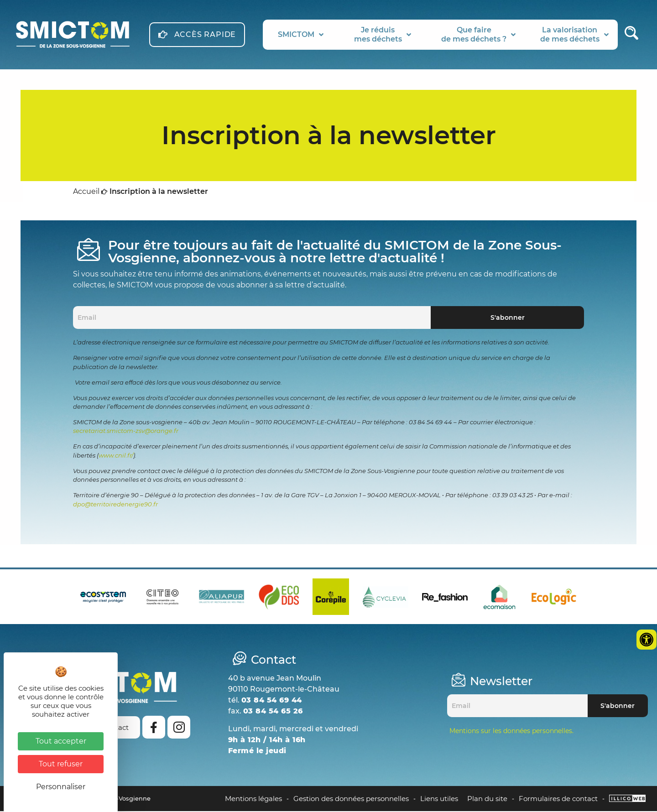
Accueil (86, 193)
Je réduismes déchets (383, 34)
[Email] (252, 319)
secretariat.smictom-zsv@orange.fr (126, 432)
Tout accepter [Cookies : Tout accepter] (61, 741)
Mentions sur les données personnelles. (511, 732)
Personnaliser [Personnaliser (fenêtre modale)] (61, 787)
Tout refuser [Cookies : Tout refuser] (61, 764)
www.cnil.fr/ (116, 457)
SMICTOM (301, 35)
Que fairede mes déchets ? (478, 34)
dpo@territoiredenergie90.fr (115, 505)
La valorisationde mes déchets (574, 34)
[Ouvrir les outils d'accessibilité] (647, 640)
